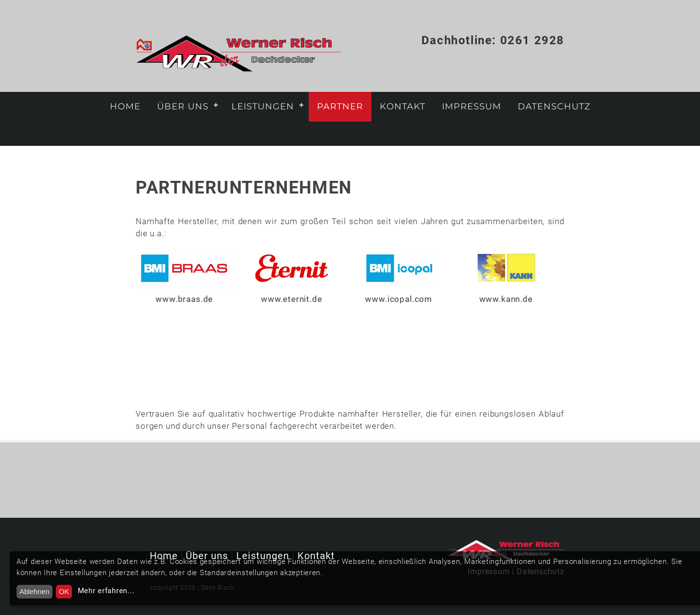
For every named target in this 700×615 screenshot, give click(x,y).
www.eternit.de (292, 299)
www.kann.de (506, 299)
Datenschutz (554, 106)
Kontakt (402, 106)
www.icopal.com (399, 299)
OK (64, 592)
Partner (340, 106)
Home (125, 106)
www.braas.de (184, 299)
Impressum (472, 106)
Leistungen (263, 106)
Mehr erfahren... (106, 591)
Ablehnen (35, 592)
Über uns (183, 106)
